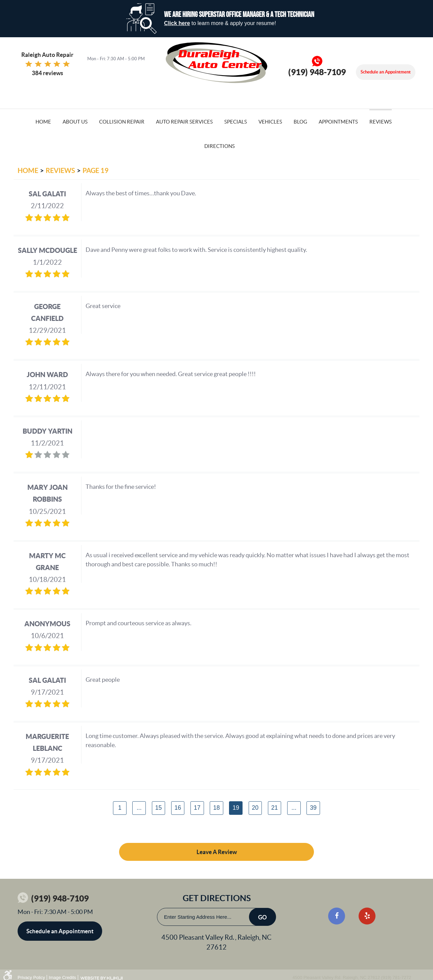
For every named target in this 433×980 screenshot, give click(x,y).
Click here (177, 23)
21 (275, 808)
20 (255, 808)
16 (178, 808)
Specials (236, 122)
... (139, 808)
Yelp (367, 916)
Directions (220, 146)
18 (216, 808)
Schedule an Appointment (386, 72)
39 (313, 808)
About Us (75, 122)
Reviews (381, 122)
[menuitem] (43, 121)
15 (159, 808)
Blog (300, 122)
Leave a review (217, 852)
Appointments (338, 122)
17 (197, 808)
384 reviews (47, 73)
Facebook (337, 916)
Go (263, 917)
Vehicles (270, 122)
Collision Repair (122, 122)
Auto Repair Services (184, 122)
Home (43, 122)
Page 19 (96, 170)
